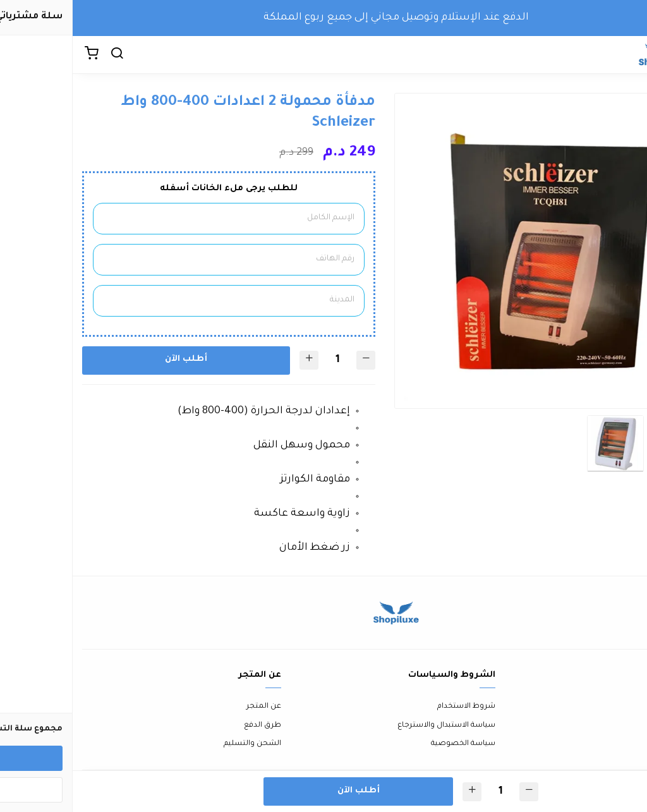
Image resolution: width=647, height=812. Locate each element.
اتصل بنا (623, 707)
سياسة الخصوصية (390, 744)
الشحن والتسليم (180, 744)
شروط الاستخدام (394, 707)
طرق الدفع (190, 726)
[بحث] (44, 55)
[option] (480, 251)
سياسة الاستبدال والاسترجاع (374, 726)
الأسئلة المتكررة (610, 726)
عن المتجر (191, 707)
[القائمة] (628, 55)
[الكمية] (265, 361)
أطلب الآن (113, 359)
